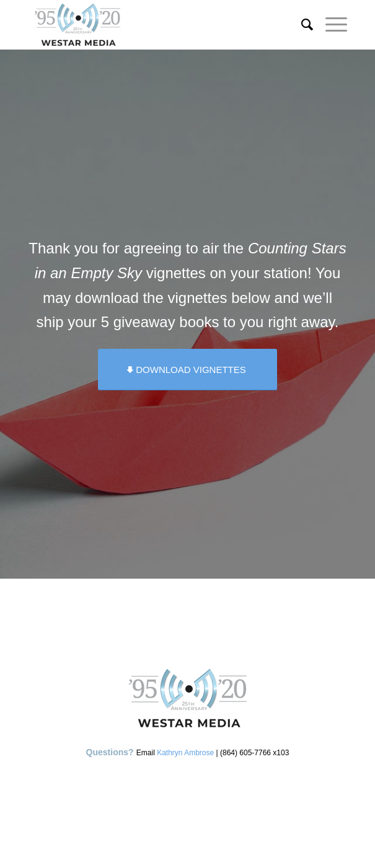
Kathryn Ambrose (185, 753)
